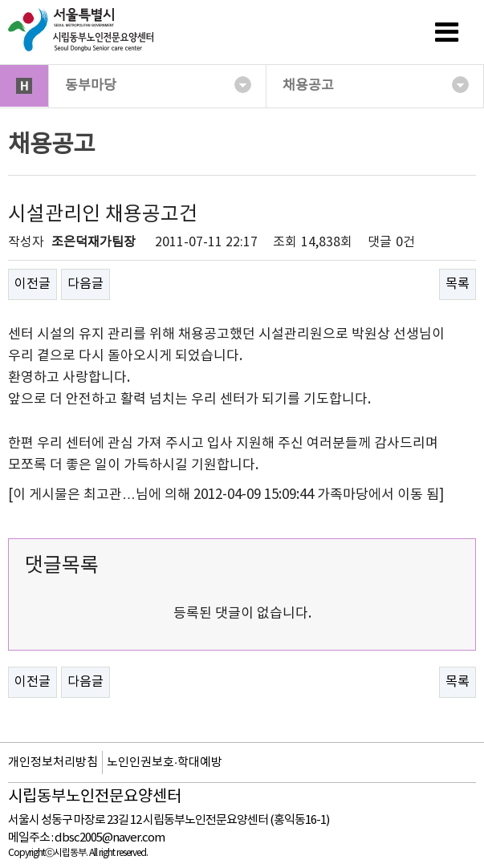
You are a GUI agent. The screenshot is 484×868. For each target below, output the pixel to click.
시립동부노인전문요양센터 (95, 797)
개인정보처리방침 (53, 763)
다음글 (85, 284)
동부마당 (158, 85)
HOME (24, 86)
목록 (458, 284)
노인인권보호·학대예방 (165, 763)
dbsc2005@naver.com (110, 838)
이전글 (33, 284)
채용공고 (376, 85)
